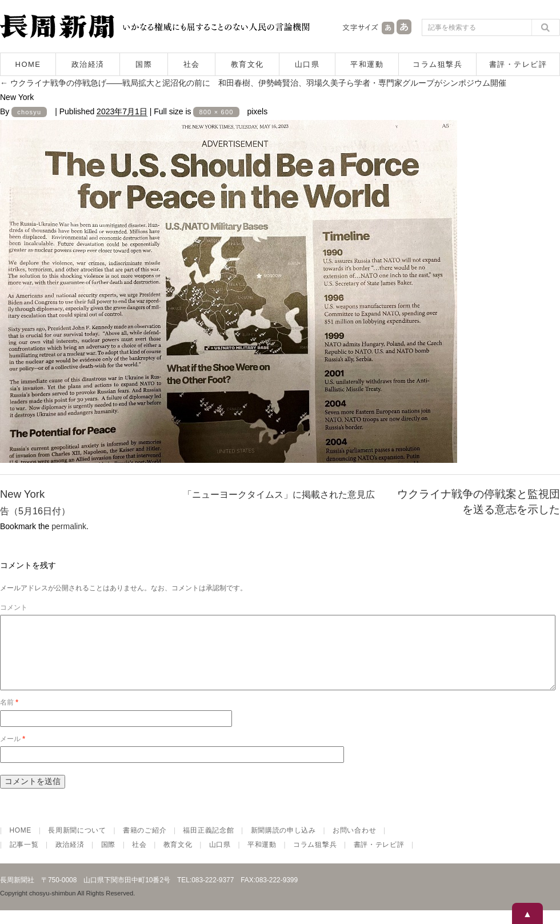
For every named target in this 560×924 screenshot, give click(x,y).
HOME (28, 64)
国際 (144, 64)
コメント (14, 607)
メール (13, 753)
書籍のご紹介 (145, 844)
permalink (69, 526)
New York (22, 494)
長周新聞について (77, 844)
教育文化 (247, 64)
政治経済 (88, 64)
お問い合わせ (354, 844)
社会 (192, 64)
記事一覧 (24, 858)
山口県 (307, 64)
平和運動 (367, 64)
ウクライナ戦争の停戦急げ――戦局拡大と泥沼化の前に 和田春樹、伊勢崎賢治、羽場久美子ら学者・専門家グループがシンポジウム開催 (253, 83)
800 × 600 (216, 112)
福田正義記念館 (208, 844)
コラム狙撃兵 (437, 64)
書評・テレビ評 (518, 64)
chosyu (29, 112)
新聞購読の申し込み (283, 844)
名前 (9, 716)
